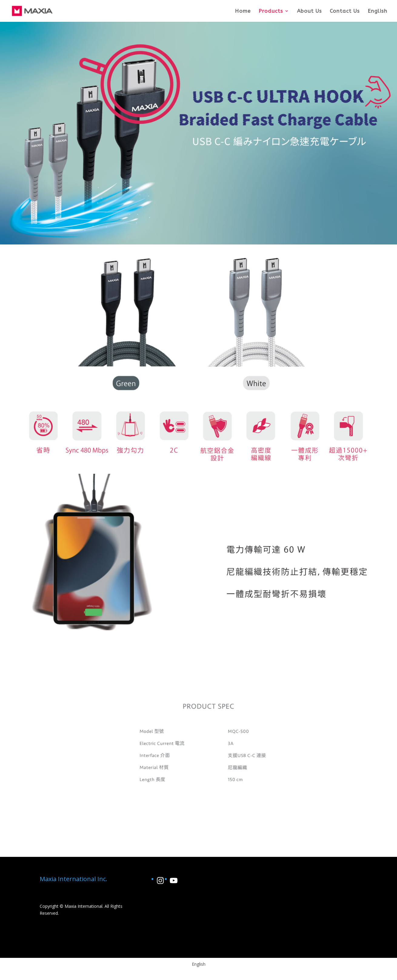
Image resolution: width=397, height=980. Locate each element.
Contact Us (345, 11)
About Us (309, 11)
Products (271, 11)
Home (243, 11)
